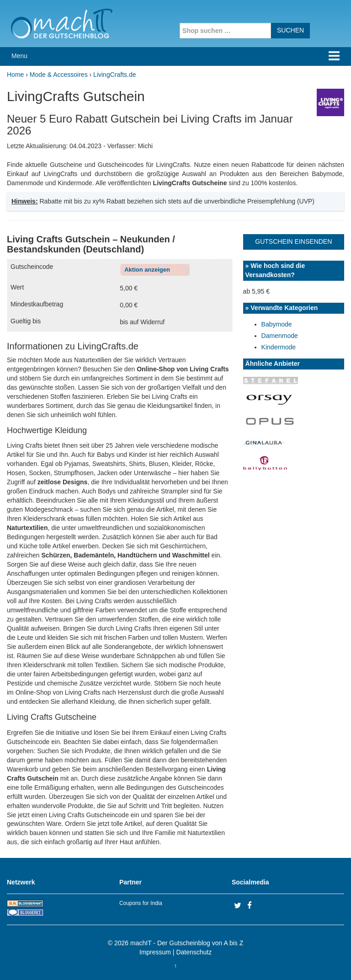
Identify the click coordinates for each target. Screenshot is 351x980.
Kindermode (279, 347)
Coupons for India (141, 903)
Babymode (277, 324)
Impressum (155, 952)
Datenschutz (194, 952)
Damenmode (280, 336)
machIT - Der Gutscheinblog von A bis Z (187, 943)
